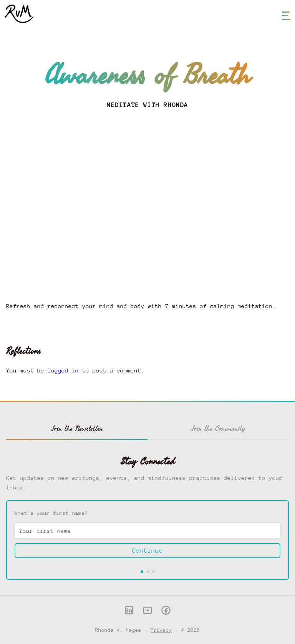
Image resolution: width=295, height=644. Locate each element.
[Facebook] (166, 612)
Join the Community (218, 428)
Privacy (161, 630)
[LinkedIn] (129, 612)
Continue (147, 551)
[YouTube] (147, 612)
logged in (63, 370)
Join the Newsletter (77, 428)
